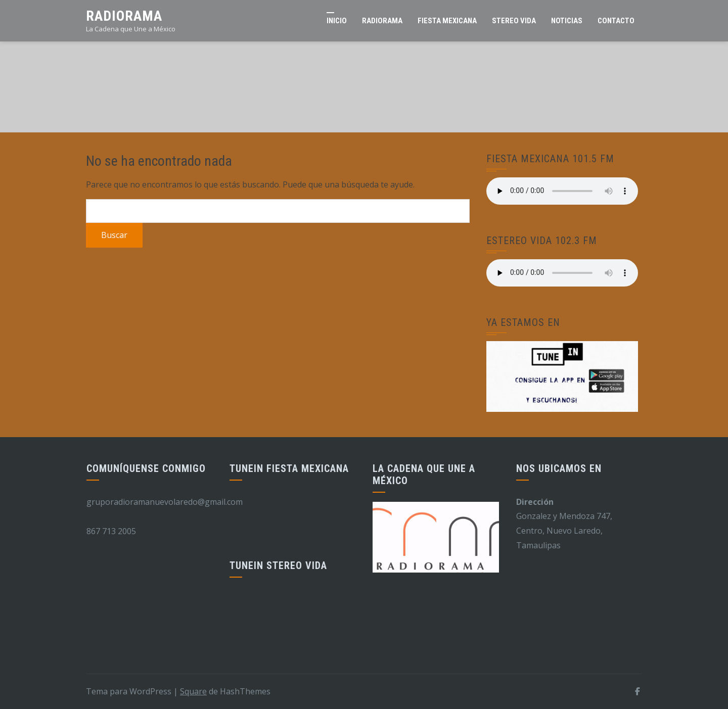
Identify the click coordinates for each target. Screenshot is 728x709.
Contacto (616, 21)
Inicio (337, 21)
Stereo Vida (514, 21)
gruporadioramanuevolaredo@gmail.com (165, 502)
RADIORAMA (382, 21)
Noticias (567, 21)
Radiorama (124, 16)
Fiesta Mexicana (447, 21)
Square (193, 691)
